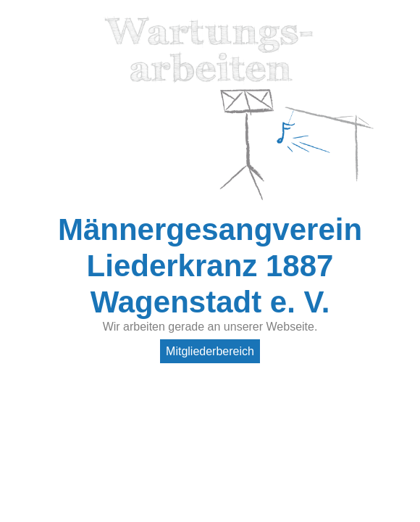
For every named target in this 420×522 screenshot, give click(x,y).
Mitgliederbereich (210, 351)
